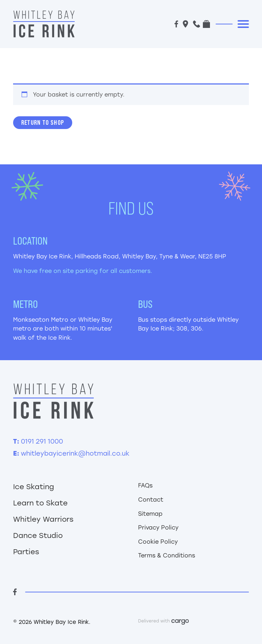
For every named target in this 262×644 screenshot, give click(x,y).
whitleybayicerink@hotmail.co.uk (75, 453)
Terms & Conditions (167, 555)
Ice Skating (34, 487)
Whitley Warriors (43, 519)
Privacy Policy (158, 528)
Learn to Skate (40, 503)
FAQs (145, 485)
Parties (26, 552)
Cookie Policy (158, 542)
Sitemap (150, 514)
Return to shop (43, 122)
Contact (151, 500)
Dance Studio (38, 535)
